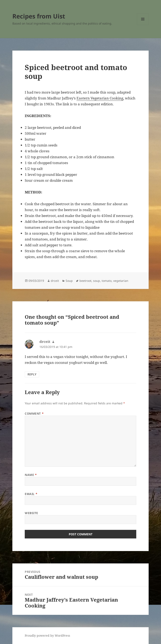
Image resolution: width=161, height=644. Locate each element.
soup (97, 281)
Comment (34, 413)
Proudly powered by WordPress (47, 636)
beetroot (85, 281)
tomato (107, 281)
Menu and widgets (143, 25)
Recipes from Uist (39, 16)
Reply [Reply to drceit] (32, 374)
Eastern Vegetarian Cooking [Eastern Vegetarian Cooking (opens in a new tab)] (100, 98)
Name (31, 475)
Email (31, 494)
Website (31, 513)
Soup (69, 281)
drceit (55, 281)
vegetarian (121, 281)
